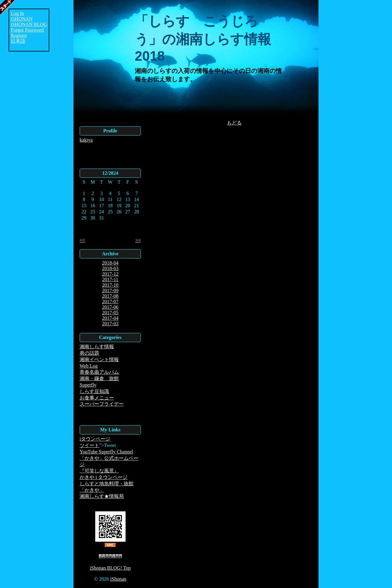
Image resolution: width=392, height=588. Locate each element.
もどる (234, 123)
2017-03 (110, 324)
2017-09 (110, 290)
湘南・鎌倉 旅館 (99, 378)
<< (82, 240)
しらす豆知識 (94, 391)
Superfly (88, 385)
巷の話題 (89, 353)
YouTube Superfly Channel (106, 452)
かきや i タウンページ (104, 477)
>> (138, 240)
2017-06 (110, 307)
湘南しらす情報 (97, 347)
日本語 (18, 41)
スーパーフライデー (102, 404)
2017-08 (110, 296)
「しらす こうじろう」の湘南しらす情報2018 (203, 38)
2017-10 (110, 285)
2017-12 (110, 274)
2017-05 (110, 313)
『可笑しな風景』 (99, 471)
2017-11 (110, 279)
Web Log (89, 366)
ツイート (89, 445)
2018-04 (110, 263)
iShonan (118, 579)
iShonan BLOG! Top (110, 568)
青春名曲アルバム (99, 372)
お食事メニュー (97, 398)
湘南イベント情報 (99, 359)
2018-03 (110, 268)
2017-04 (110, 318)
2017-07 (110, 302)
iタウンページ (95, 439)
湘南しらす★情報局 (102, 496)
